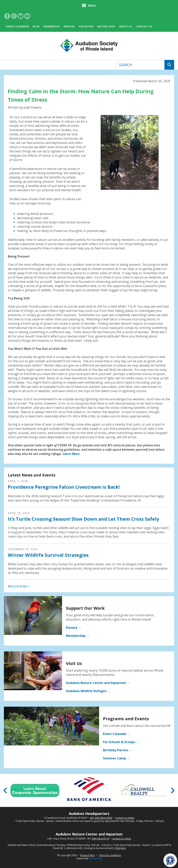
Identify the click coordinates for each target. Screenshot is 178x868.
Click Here (120, 848)
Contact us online (125, 818)
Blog (36, 26)
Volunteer (86, 26)
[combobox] (140, 65)
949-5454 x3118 (100, 839)
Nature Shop (106, 26)
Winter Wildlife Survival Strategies (48, 555)
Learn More (71, 454)
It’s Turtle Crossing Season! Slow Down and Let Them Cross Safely (83, 519)
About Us (126, 26)
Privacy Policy (87, 855)
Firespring (95, 858)
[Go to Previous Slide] (6, 790)
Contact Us (144, 26)
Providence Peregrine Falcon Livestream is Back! (64, 487)
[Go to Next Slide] (172, 790)
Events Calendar (17, 26)
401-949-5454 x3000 (101, 818)
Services (69, 26)
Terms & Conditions (110, 855)
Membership (52, 26)
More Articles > (19, 586)
